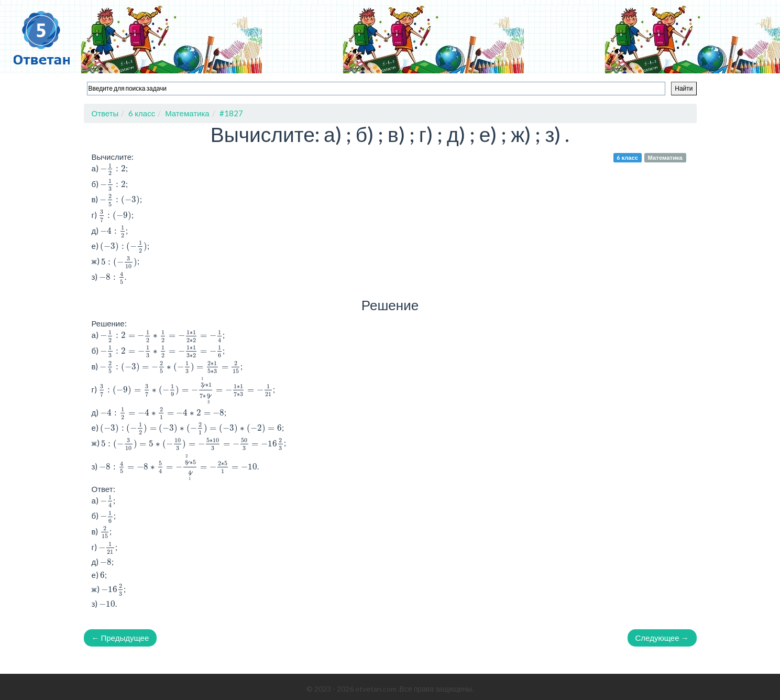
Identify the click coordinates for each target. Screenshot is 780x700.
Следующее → (662, 638)
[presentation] (113, 169)
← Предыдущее (120, 638)
